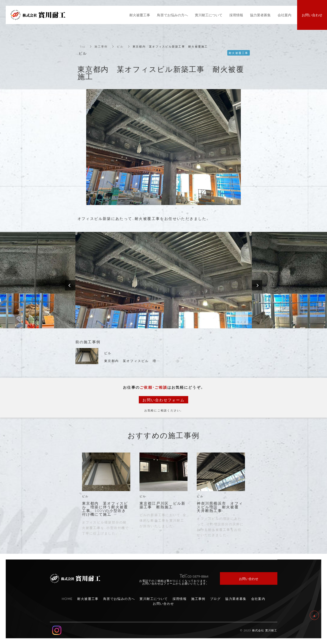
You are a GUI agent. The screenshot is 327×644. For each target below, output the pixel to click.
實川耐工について (154, 599)
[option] (164, 280)
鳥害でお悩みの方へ (119, 599)
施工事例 (101, 46)
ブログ (215, 599)
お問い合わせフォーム (163, 400)
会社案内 (258, 599)
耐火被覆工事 (88, 599)
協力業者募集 (236, 599)
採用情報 (180, 599)
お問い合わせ (163, 603)
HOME (67, 599)
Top (83, 46)
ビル (120, 46)
